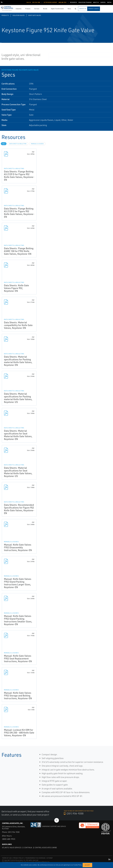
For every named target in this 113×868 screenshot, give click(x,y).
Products (5, 15)
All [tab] (4, 144)
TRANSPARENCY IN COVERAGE (35, 858)
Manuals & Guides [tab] (37, 144)
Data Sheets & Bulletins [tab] (18, 144)
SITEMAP (50, 858)
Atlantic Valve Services (12, 848)
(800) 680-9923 (9, 839)
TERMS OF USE (7, 858)
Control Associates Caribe (46, 848)
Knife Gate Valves (35, 15)
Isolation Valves (19, 15)
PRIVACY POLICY (18, 858)
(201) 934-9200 (74, 813)
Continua (28, 848)
